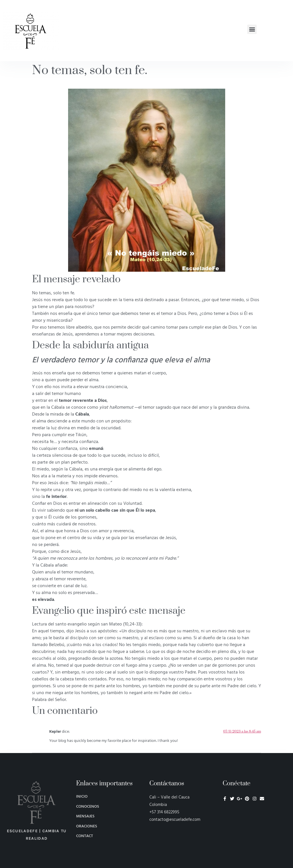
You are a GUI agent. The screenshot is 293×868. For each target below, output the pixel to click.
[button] (252, 29)
